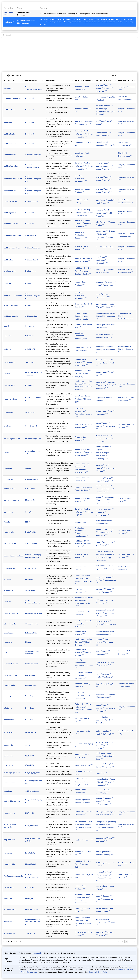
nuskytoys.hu (9, 782)
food (106, 203)
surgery (100, 640)
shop (111, 478)
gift (105, 325)
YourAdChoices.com (29, 972)
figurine (105, 717)
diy (105, 734)
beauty (100, 481)
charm (99, 684)
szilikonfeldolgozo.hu (13, 179)
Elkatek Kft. (30, 500)
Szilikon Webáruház (33, 248)
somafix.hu (8, 512)
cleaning (101, 350)
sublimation (101, 753)
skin (107, 640)
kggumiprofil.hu (10, 399)
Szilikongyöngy (31, 316)
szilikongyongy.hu (11, 316)
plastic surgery (103, 911)
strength (109, 764)
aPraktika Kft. (31, 732)
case (110, 753)
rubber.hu (8, 853)
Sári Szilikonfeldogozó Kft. (33, 296)
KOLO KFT (29, 336)
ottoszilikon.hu (10, 624)
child (112, 325)
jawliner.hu (8, 765)
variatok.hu (8, 756)
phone (99, 756)
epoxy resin (101, 932)
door (111, 439)
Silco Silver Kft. (32, 426)
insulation (104, 136)
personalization (103, 779)
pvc (104, 812)
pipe (101, 225)
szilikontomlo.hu (11, 223)
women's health (103, 919)
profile (108, 169)
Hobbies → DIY (84, 124)
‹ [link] (122, 941)
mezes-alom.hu (10, 201)
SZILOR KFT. (30, 349)
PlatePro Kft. (31, 532)
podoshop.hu (9, 568)
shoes (99, 592)
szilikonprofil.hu (11, 213)
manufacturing (103, 297)
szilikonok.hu (9, 110)
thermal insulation (104, 166)
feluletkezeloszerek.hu (14, 876)
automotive (102, 492)
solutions (110, 677)
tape (105, 247)
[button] (23, 80)
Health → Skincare (84, 840)
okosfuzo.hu (9, 591)
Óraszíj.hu (29, 899)
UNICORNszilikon (32, 479)
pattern (111, 611)
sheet (105, 133)
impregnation (102, 112)
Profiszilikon (30, 271)
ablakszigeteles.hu (12, 439)
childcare (111, 282)
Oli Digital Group (32, 791)
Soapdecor (30, 720)
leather (100, 614)
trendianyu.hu (9, 362)
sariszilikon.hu (10, 191)
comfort (100, 580)
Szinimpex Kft (31, 235)
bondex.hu (8, 88)
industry (108, 88)
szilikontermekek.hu (12, 98)
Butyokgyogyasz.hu (33, 773)
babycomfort (31, 675)
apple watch (101, 663)
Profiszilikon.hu (32, 201)
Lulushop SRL (31, 633)
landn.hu (7, 374)
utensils (100, 790)
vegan (99, 745)
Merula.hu (29, 580)
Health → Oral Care (84, 765)
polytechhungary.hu (12, 801)
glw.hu (7, 652)
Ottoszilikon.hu (32, 624)
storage (100, 468)
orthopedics (102, 263)
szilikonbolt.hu (10, 155)
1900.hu (7, 602)
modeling (107, 731)
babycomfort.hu (10, 675)
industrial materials (104, 106)
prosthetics (101, 260)
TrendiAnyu (30, 362)
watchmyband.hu (11, 664)
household (101, 478)
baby (106, 372)
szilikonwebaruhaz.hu (13, 248)
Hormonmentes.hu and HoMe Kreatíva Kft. (33, 922)
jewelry (103, 782)
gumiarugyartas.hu (11, 500)
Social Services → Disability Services (83, 387)
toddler (108, 790)
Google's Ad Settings (125, 969)
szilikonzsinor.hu (11, 123)
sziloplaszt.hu (10, 489)
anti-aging (110, 742)
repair (103, 711)
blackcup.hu (9, 696)
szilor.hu (7, 349)
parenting (101, 282)
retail (112, 146)
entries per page (15, 75)
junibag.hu (8, 468)
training (109, 767)
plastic (108, 338)
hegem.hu (8, 642)
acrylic (107, 621)
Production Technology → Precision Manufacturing (81, 532)
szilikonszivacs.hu (11, 144)
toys (99, 325)
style (99, 899)
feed (99, 793)
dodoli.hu (8, 791)
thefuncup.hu (9, 922)
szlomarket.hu (10, 544)
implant (110, 798)
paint (99, 866)
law (103, 600)
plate (99, 133)
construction (103, 515)
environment (102, 828)
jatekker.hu (9, 412)
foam (106, 143)
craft (102, 307)
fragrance (101, 720)
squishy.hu (8, 326)
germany (100, 798)
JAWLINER (30, 765)
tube (98, 222)
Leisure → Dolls (82, 522)
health (109, 481)
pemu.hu (7, 452)
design (110, 307)
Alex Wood (30, 934)
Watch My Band (32, 664)
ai (97, 600)
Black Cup (29, 696)
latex (99, 852)
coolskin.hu (9, 745)
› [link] (130, 941)
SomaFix (29, 512)
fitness (100, 767)
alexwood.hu (9, 934)
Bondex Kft (30, 98)
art (113, 386)
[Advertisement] (69, 55)
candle (111, 200)
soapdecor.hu (10, 720)
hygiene (109, 577)
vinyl (104, 863)
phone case (101, 611)
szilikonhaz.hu (10, 260)
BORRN (28, 283)
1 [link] (126, 941)
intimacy (100, 577)
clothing (109, 855)
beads (108, 314)
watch (99, 896)
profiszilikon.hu (10, 271)
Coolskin (29, 745)
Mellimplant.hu (31, 910)
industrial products (104, 486)
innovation (110, 285)
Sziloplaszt (30, 489)
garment (107, 852)
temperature (102, 213)
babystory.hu (9, 887)
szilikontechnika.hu (12, 166)
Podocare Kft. (31, 568)
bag (108, 465)
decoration (101, 723)
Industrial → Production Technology (81, 179)
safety (100, 285)
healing (100, 643)
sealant (99, 163)
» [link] (134, 941)
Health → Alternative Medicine (84, 827)
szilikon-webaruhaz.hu (13, 296)
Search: (114, 75)
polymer (106, 222)
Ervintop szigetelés (33, 439)
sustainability (105, 698)
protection (101, 878)
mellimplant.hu (10, 910)
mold (109, 85)
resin (98, 731)
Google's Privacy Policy (98, 972)
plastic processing (104, 447)
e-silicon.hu (9, 426)
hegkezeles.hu (10, 840)
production (101, 146)
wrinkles (100, 742)
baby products (103, 363)
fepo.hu (7, 522)
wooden (100, 314)
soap (104, 200)
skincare (100, 748)
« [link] (119, 941)
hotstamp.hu (9, 532)
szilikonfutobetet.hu (12, 235)
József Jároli (39, 953)
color (105, 545)
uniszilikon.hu (9, 479)
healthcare (101, 91)
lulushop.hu (9, 633)
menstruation (102, 695)
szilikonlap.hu (10, 134)
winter (109, 347)
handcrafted (107, 521)
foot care (100, 566)
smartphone (102, 822)
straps (99, 143)
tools (109, 566)
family (103, 603)
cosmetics (105, 825)
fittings (111, 812)
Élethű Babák (31, 864)
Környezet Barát (32, 826)
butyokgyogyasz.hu (12, 773)
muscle (100, 764)
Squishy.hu (30, 326)
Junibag (28, 468)
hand (98, 257)
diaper (99, 360)
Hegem (28, 642)
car (106, 705)
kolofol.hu (8, 336)
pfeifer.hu (8, 708)
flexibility (101, 589)
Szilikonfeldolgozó (33, 155)
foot (104, 257)
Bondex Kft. (30, 144)
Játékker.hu (30, 412)
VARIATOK (30, 756)
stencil (99, 542)
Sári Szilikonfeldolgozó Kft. (33, 179)
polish (99, 705)
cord (98, 121)
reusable (100, 465)
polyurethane (102, 450)
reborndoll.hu (10, 864)
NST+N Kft (30, 813)
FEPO (28, 522)
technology (102, 389)
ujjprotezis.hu (9, 385)
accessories (102, 414)
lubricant (100, 347)
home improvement (105, 552)
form (98, 200)
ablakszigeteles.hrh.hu (13, 556)
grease (99, 423)
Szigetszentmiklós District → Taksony (126, 349)
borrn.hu (7, 283)
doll (98, 521)
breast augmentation (105, 908)
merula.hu (8, 580)
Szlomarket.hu (31, 544)
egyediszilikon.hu (11, 305)
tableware (108, 360)
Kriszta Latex (31, 853)
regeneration (102, 838)
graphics (100, 529)
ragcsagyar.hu (10, 685)
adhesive (103, 100)
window (100, 442)
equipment (101, 569)
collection (109, 756)
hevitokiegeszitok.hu (13, 613)
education (101, 328)
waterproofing (105, 875)
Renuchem (30, 708)
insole (99, 773)
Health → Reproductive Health (83, 581)
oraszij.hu (8, 899)
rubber (99, 88)
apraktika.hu (9, 732)
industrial (104, 234)
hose (110, 121)
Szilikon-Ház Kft (32, 260)
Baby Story (30, 887)
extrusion (100, 85)
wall (99, 545)
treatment (101, 841)
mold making (102, 109)
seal (98, 97)
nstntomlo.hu (9, 813)
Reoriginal (30, 385)
